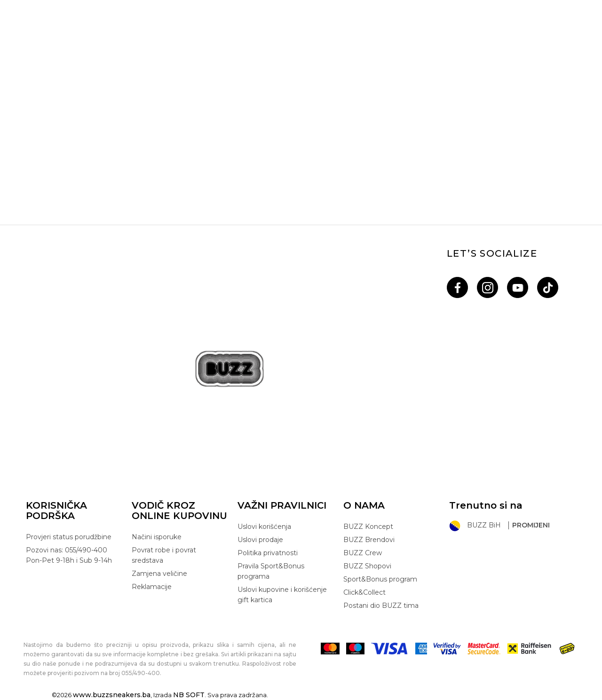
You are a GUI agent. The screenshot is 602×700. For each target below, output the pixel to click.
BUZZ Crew (363, 553)
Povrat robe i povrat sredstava (164, 555)
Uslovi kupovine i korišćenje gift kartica (282, 595)
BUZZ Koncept (368, 527)
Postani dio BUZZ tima (381, 606)
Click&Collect (364, 592)
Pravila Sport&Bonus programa (271, 571)
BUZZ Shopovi (367, 566)
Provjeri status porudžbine (69, 537)
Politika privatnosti (268, 553)
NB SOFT (189, 695)
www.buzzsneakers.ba (112, 695)
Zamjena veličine (159, 574)
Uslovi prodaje (260, 540)
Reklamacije (152, 587)
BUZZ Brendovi (369, 540)
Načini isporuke (157, 537)
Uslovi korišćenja (264, 527)
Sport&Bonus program (380, 579)
